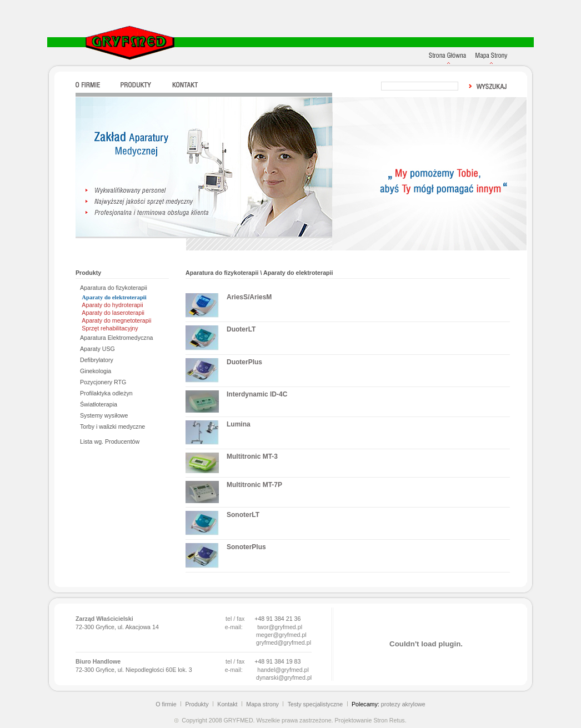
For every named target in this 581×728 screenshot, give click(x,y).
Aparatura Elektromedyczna (117, 338)
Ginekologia (96, 371)
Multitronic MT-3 (252, 456)
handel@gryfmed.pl (283, 670)
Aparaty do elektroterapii (114, 297)
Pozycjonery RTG (103, 382)
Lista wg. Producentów (110, 441)
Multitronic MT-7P (254, 485)
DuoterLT (241, 329)
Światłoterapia (99, 404)
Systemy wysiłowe (104, 415)
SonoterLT (243, 515)
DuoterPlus (244, 362)
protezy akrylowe (403, 704)
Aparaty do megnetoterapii (116, 320)
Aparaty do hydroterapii (112, 305)
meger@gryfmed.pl (281, 635)
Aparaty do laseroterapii (113, 313)
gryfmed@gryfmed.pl (284, 642)
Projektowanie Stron (361, 720)
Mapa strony (262, 704)
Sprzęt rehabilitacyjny (110, 328)
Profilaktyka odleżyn (106, 393)
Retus (397, 720)
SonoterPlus (246, 547)
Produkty (197, 704)
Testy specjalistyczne (315, 704)
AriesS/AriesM (249, 297)
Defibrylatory (97, 360)
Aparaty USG (97, 349)
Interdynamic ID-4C (257, 394)
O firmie (166, 704)
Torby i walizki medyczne (112, 426)
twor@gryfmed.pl (280, 627)
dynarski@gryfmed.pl (284, 677)
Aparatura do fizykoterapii (114, 288)
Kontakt (227, 704)
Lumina (239, 424)
